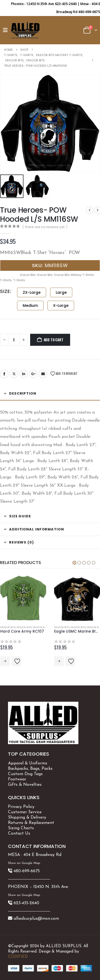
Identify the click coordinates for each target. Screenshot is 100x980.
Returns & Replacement (31, 823)
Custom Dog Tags (25, 774)
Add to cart (54, 340)
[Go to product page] (23, 598)
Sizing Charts (21, 828)
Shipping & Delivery (27, 818)
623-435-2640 (26, 903)
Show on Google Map (24, 863)
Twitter (14, 374)
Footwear (17, 779)
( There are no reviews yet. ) (45, 227)
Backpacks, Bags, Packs (30, 769)
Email (43, 374)
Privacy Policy (21, 807)
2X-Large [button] (32, 292)
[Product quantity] (14, 340)
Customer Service (25, 812)
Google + (33, 374)
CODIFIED (18, 957)
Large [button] (61, 292)
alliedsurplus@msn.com (36, 919)
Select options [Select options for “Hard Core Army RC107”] (5, 661)
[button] (7, 30)
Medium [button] (30, 305)
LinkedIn (24, 374)
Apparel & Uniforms (28, 763)
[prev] (90, 210)
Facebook (4, 374)
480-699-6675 (27, 871)
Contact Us (19, 834)
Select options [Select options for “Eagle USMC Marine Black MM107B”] (59, 661)
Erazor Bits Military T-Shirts (74, 275)
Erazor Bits (28, 275)
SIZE (5, 291)
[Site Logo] (25, 30)
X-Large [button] (61, 305)
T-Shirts (6, 280)
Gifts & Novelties (25, 785)
